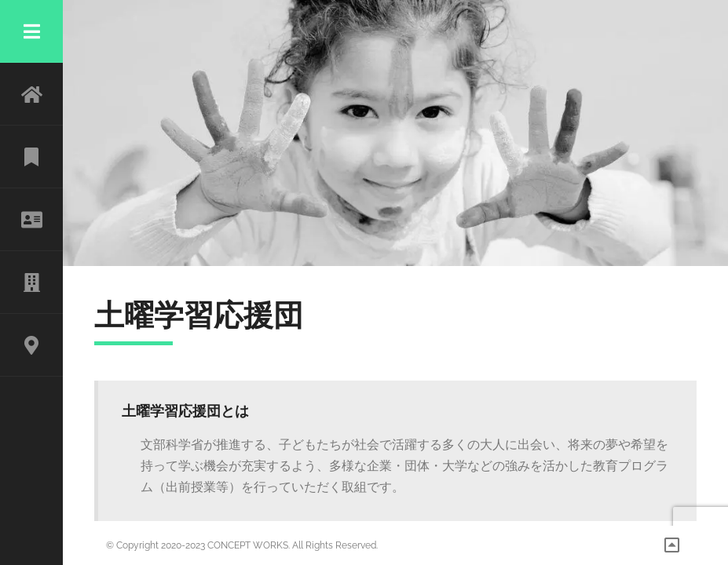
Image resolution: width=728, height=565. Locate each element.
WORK (31, 157)
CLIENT (31, 282)
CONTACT (31, 345)
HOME (31, 94)
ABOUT (31, 220)
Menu (31, 31)
